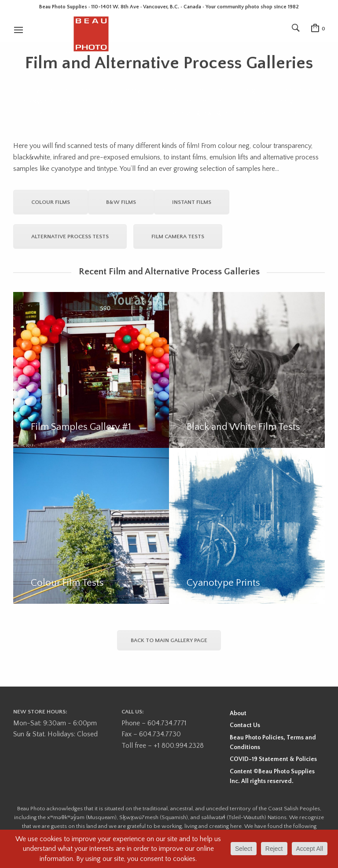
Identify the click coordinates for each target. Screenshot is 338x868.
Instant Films (192, 202)
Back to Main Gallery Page (169, 640)
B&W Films (121, 202)
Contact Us (245, 725)
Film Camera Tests (178, 236)
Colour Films (51, 202)
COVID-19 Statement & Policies (273, 759)
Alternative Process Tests (70, 236)
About (238, 713)
